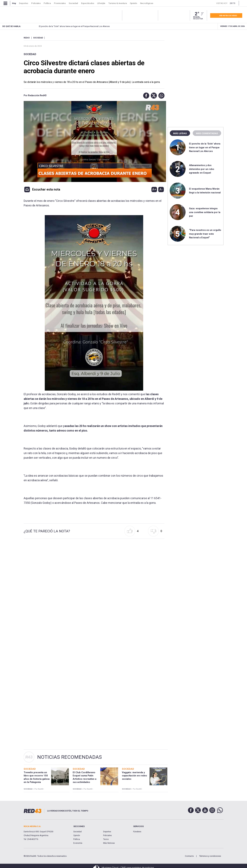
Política (77, 839)
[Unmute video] (94, 141)
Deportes (107, 832)
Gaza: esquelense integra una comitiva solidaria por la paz (205, 212)
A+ (154, 189)
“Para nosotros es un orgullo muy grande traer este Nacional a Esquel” (205, 234)
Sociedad (30, 54)
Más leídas (180, 133)
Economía (78, 843)
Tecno (106, 839)
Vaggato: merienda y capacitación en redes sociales (134, 776)
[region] (196, 56)
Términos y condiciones (210, 856)
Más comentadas (207, 133)
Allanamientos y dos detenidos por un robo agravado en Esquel (187, 26)
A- (161, 189)
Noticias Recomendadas (69, 757)
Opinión (77, 835)
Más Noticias (109, 843)
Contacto (189, 856)
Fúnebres (137, 832)
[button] (145, 96)
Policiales (107, 835)
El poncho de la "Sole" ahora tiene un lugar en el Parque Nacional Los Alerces (205, 147)
